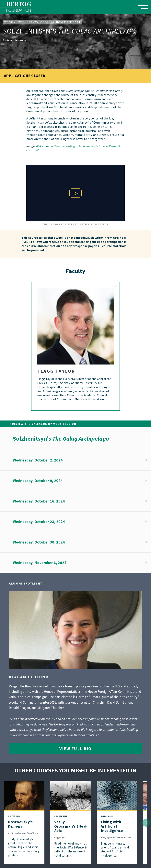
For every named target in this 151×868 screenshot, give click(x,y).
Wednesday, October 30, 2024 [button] (39, 542)
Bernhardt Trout (124, 837)
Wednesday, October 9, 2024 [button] (38, 481)
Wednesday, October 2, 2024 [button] (38, 460)
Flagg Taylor (32, 833)
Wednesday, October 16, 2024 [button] (39, 501)
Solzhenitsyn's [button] (61, 438)
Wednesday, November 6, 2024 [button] (40, 563)
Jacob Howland (15, 833)
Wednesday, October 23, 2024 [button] (39, 522)
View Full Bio (75, 749)
